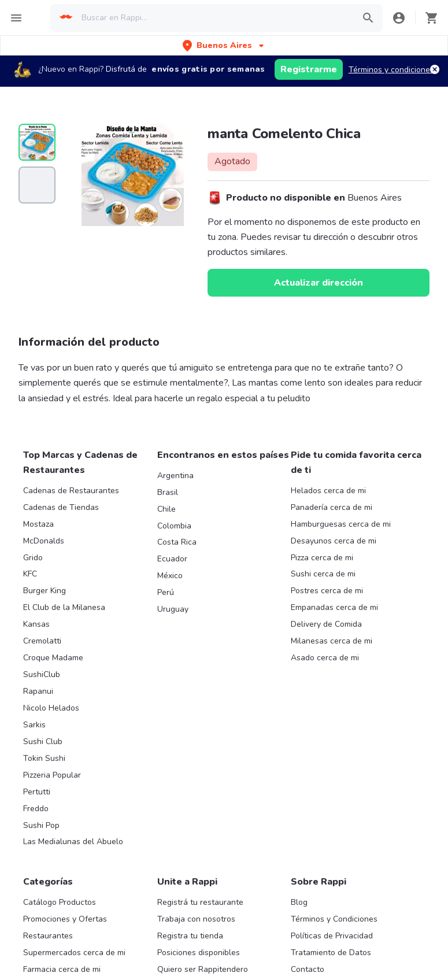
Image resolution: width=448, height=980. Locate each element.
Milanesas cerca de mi (332, 641)
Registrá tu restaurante (200, 902)
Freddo (36, 809)
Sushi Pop (41, 825)
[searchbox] (214, 18)
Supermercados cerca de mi (74, 953)
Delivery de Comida (326, 624)
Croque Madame (53, 658)
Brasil (168, 492)
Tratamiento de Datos (331, 953)
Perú (166, 592)
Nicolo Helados (51, 708)
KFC (30, 574)
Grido (33, 558)
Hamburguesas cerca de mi (341, 524)
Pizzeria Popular (52, 775)
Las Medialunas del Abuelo (73, 842)
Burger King (45, 591)
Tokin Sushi (44, 758)
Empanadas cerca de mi (334, 607)
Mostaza (38, 524)
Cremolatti (42, 641)
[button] (224, 45)
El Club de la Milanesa (64, 607)
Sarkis (34, 725)
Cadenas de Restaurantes (71, 491)
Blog (299, 902)
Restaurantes (48, 936)
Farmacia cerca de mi (62, 969)
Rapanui (38, 691)
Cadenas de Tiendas (61, 507)
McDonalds (44, 541)
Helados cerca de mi (328, 491)
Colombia (174, 526)
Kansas (36, 624)
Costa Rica (177, 542)
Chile (166, 509)
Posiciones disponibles (199, 953)
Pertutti (37, 792)
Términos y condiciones (391, 70)
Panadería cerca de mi (332, 507)
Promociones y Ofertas (65, 919)
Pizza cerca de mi (322, 558)
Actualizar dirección (319, 283)
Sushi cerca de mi (323, 574)
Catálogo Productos (60, 902)
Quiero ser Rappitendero (203, 969)
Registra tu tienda (190, 936)
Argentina (175, 476)
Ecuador (172, 559)
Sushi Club (43, 742)
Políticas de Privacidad (332, 936)
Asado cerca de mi (325, 658)
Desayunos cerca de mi (334, 541)
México (170, 576)
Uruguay (173, 609)
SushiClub (42, 674)
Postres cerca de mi (327, 591)
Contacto (308, 969)
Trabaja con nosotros (196, 919)
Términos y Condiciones (334, 919)
